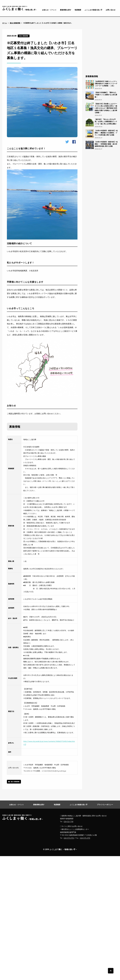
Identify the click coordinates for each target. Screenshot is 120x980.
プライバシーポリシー (105, 805)
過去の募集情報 (15, 23)
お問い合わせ (111, 10)
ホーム (5, 23)
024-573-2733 (85, 838)
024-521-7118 (68, 822)
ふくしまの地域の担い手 (93, 10)
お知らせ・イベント (49, 10)
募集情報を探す (66, 10)
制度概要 (78, 10)
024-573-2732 (69, 838)
